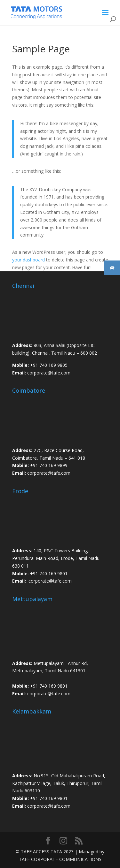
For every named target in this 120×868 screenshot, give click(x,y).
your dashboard (28, 260)
